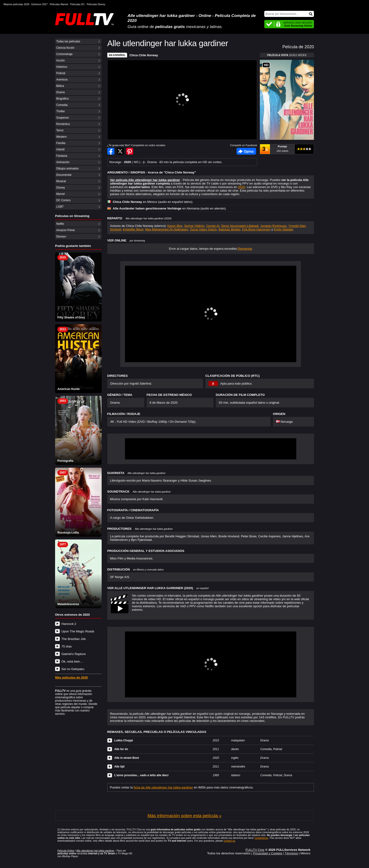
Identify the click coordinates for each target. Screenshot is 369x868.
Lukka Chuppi (124, 740)
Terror (60, 130)
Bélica (60, 86)
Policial (61, 73)
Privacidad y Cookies (268, 853)
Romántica (63, 124)
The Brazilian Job (74, 639)
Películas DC (77, 4)
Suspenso (62, 118)
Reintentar (245, 249)
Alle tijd (119, 767)
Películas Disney (96, 4)
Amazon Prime (66, 230)
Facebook (246, 151)
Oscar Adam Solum (203, 229)
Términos (291, 853)
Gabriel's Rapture (74, 654)
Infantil (60, 149)
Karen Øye (175, 226)
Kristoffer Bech (133, 229)
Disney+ (61, 237)
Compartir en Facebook (111, 151)
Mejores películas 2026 (16, 4)
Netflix (60, 224)
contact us (229, 841)
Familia (61, 143)
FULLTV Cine (255, 850)
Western (61, 137)
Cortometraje (64, 54)
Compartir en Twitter (120, 151)
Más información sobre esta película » (184, 816)
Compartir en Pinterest (130, 151)
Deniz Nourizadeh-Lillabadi (240, 226)
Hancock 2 (69, 624)
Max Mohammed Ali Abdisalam (167, 229)
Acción (60, 60)
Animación (63, 162)
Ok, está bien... (72, 661)
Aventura (62, 80)
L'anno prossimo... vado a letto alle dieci (141, 775)
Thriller (61, 111)
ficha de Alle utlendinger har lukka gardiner (163, 787)
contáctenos (261, 838)
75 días (67, 646)
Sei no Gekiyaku (73, 669)
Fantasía (62, 156)
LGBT (60, 207)
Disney (61, 188)
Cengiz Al (213, 226)
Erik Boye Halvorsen (256, 229)
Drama (60, 92)
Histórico (62, 67)
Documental (64, 175)
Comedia (62, 105)
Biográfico (62, 99)
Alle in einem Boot (127, 758)
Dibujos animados (67, 169)
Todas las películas (68, 41)
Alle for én (121, 749)
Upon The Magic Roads (78, 631)
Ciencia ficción (65, 48)
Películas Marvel (59, 4)
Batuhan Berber (230, 229)
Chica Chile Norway (144, 55)
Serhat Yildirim (194, 226)
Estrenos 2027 (40, 4)
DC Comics (63, 200)
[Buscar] (289, 14)
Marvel (60, 194)
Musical (61, 181)
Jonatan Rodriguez (273, 226)
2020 (241, 187)
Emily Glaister (283, 229)
